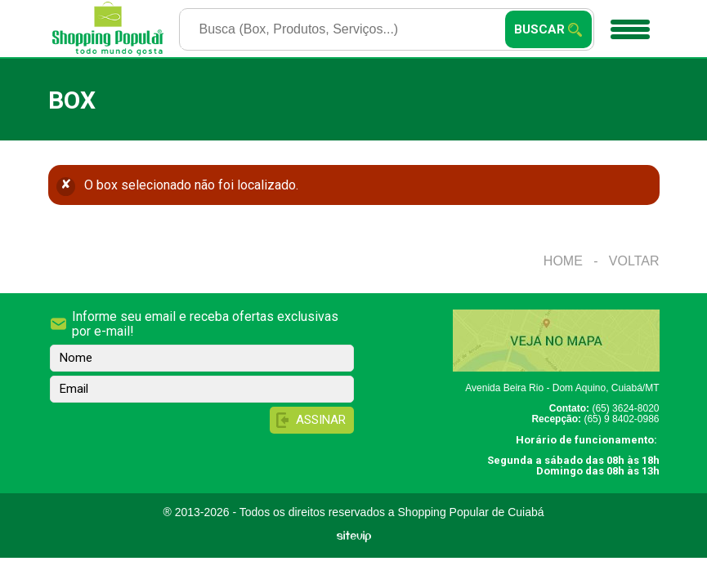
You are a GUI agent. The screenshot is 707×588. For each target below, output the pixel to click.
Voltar (634, 261)
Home (563, 261)
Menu (628, 24)
